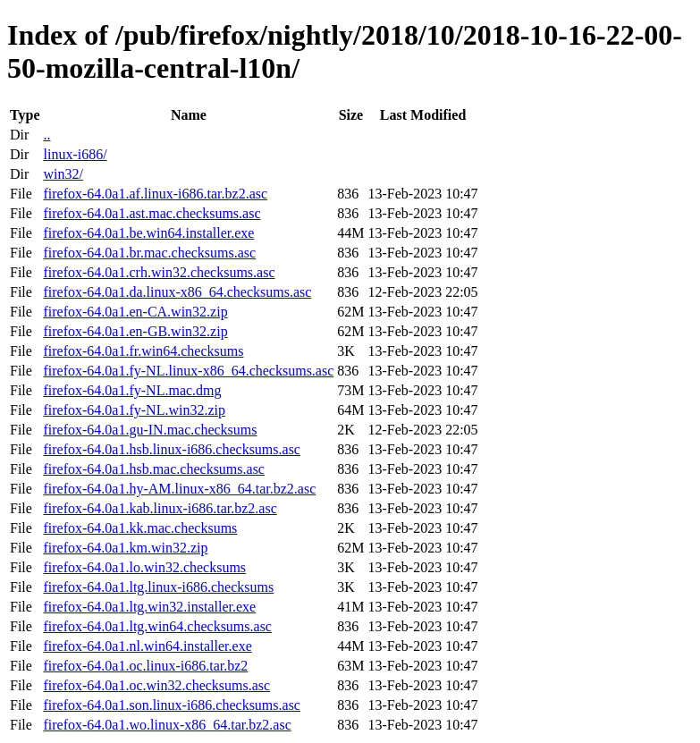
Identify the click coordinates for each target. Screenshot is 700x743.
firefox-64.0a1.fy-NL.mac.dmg (132, 390)
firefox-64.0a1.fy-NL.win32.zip (134, 410)
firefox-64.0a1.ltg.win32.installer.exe (149, 607)
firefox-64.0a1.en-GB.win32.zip (135, 331)
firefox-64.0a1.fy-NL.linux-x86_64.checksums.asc (188, 371)
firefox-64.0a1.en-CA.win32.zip (135, 312)
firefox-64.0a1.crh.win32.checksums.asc (159, 272)
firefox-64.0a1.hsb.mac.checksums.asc (153, 469)
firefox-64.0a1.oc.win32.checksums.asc (156, 685)
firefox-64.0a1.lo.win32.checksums (144, 567)
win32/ (63, 174)
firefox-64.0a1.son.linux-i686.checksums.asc (171, 705)
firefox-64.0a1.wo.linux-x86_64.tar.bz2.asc (167, 725)
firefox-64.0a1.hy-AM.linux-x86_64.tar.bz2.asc (179, 489)
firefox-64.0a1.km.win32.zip (125, 548)
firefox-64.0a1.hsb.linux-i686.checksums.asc (171, 449)
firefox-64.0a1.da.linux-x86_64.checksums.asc (177, 292)
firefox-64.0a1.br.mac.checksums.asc (149, 253)
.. (46, 135)
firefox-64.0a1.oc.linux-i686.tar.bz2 (145, 666)
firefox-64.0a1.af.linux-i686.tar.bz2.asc (155, 194)
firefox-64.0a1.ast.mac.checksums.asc (152, 213)
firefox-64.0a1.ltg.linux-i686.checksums (158, 587)
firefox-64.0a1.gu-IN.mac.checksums (150, 430)
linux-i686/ (75, 154)
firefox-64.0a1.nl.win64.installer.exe (147, 646)
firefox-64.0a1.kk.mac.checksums (140, 528)
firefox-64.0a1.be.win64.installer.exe (148, 233)
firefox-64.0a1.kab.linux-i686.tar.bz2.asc (160, 508)
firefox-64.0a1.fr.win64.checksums (143, 351)
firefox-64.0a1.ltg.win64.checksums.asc (157, 626)
